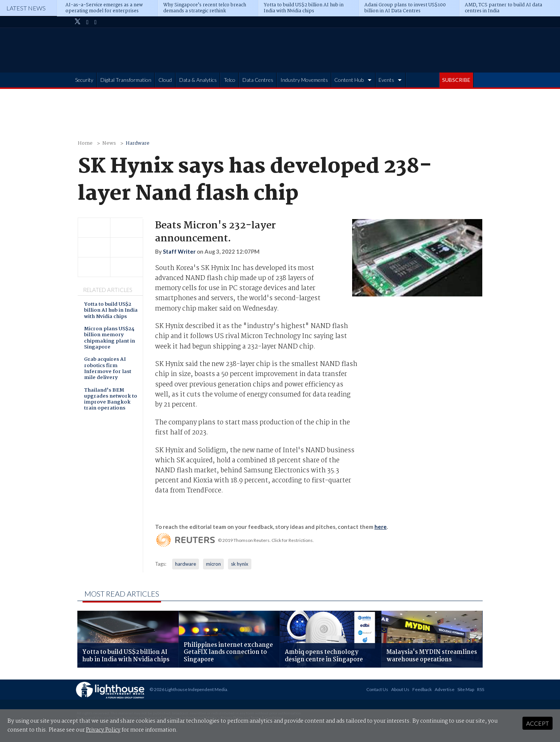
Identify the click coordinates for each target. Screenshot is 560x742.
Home (85, 143)
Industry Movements (304, 80)
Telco (230, 80)
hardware (186, 564)
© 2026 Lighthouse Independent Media (188, 689)
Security (84, 80)
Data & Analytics (198, 80)
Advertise (445, 689)
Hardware (138, 143)
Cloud (165, 80)
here (381, 527)
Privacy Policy (103, 730)
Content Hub (349, 80)
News (109, 143)
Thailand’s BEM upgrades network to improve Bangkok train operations (111, 400)
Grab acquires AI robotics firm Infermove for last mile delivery (108, 369)
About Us (400, 689)
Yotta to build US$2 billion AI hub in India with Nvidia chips (111, 311)
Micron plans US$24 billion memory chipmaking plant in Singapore (110, 338)
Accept (538, 723)
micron (213, 564)
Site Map (466, 689)
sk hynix (240, 564)
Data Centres (258, 80)
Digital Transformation (126, 80)
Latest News (26, 8)
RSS (481, 689)
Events (386, 80)
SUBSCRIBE (456, 80)
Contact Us (377, 689)
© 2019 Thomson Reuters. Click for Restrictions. (266, 540)
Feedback (422, 689)
